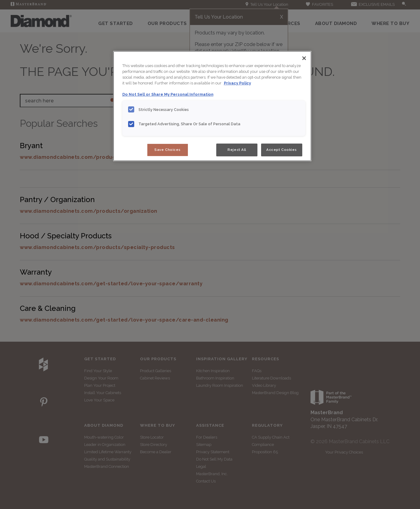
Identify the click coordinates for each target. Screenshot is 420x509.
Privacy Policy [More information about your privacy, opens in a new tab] (237, 83)
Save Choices (167, 150)
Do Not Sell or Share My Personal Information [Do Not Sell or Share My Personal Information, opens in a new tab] (168, 94)
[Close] (304, 58)
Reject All (237, 150)
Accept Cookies (282, 150)
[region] (212, 106)
